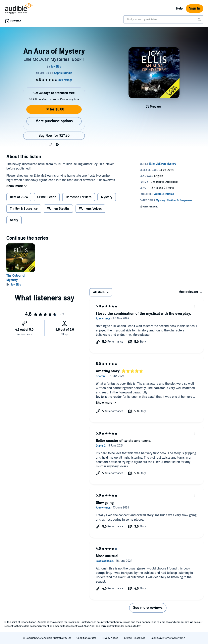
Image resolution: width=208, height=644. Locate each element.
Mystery (107, 197)
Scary (14, 220)
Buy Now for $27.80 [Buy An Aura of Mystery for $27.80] (54, 136)
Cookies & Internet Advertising (168, 638)
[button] (51, 145)
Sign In (195, 8)
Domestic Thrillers (79, 197)
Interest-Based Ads (135, 638)
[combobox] (163, 19)
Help (179, 9)
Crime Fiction (47, 197)
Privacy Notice (110, 638)
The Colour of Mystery (16, 278)
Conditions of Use (87, 638)
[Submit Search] (200, 19)
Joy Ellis (16, 285)
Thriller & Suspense (24, 209)
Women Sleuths (58, 209)
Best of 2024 (19, 197)
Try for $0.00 (54, 109)
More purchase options (54, 121)
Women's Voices (90, 209)
